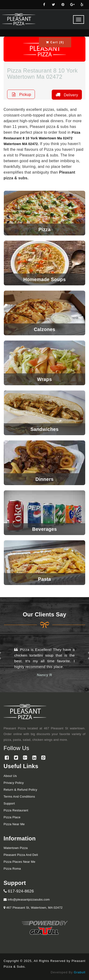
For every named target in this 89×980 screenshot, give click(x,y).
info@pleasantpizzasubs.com (27, 900)
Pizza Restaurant (16, 810)
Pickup (21, 94)
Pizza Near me (14, 824)
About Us (10, 776)
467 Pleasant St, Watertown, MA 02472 (34, 908)
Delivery (66, 95)
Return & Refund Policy (20, 790)
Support (9, 803)
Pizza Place (12, 817)
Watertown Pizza (16, 848)
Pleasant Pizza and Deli (21, 855)
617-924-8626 (19, 891)
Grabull (80, 972)
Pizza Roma (12, 869)
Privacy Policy (14, 783)
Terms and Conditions (19, 797)
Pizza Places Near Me (19, 862)
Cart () (55, 42)
